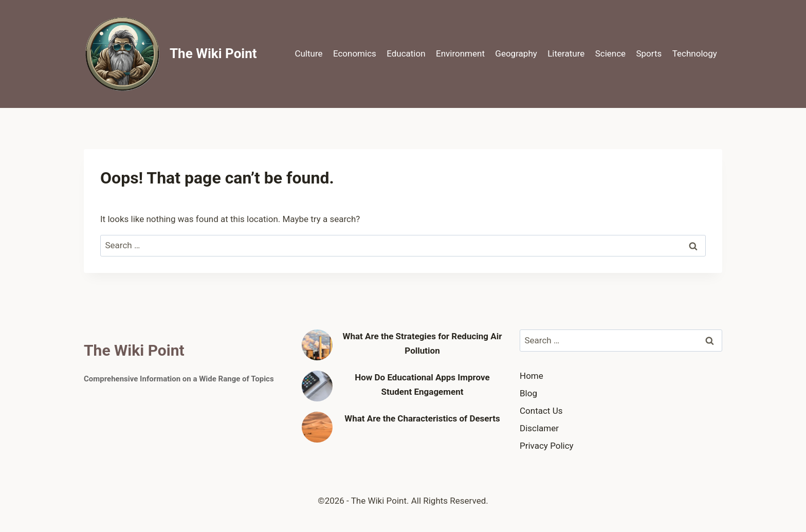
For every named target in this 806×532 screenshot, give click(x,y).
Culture (308, 53)
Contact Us (541, 411)
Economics (355, 53)
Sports (649, 53)
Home (532, 376)
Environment (460, 53)
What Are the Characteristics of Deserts (422, 418)
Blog (528, 393)
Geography (516, 53)
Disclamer (539, 428)
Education (406, 53)
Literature (566, 53)
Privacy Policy (547, 446)
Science (610, 53)
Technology (695, 53)
